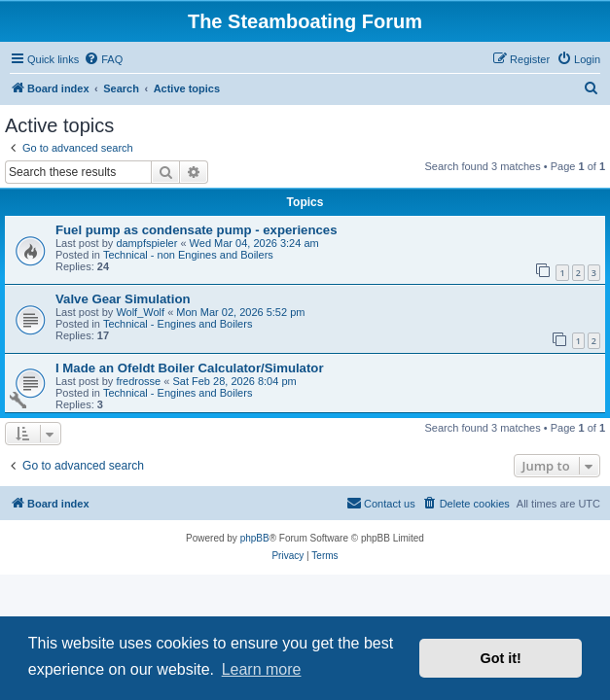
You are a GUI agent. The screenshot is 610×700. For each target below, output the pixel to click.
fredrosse (138, 381)
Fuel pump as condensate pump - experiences (196, 230)
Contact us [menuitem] (381, 503)
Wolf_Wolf (140, 312)
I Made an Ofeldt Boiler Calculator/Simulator (190, 368)
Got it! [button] (501, 658)
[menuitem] (103, 59)
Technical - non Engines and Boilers (188, 255)
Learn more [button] (262, 669)
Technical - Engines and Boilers (178, 324)
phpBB (255, 538)
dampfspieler (146, 243)
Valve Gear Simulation (123, 299)
